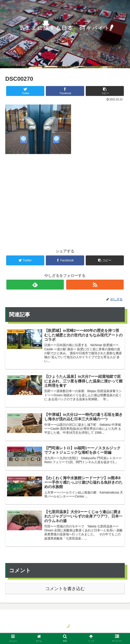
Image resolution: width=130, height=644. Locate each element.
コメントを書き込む (65, 590)
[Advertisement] (65, 194)
